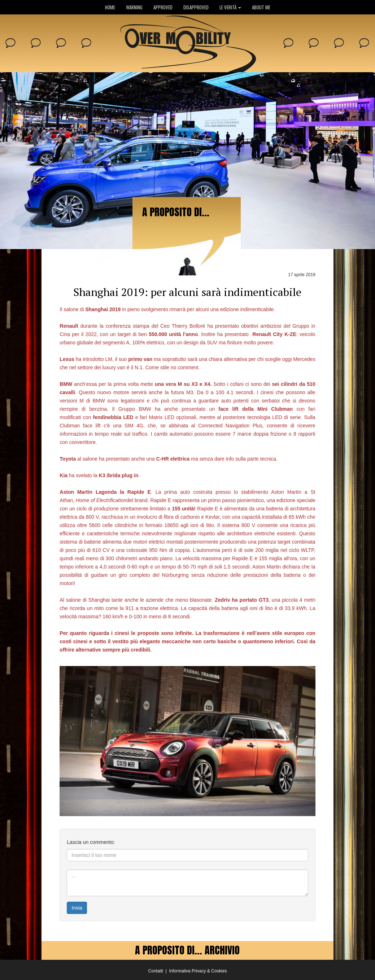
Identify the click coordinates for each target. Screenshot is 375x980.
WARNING (134, 7)
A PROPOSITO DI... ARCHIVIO (187, 950)
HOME (110, 7)
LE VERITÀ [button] (230, 7)
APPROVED (163, 7)
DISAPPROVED (196, 7)
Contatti (156, 971)
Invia (77, 908)
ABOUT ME (261, 7)
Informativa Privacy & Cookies (198, 971)
